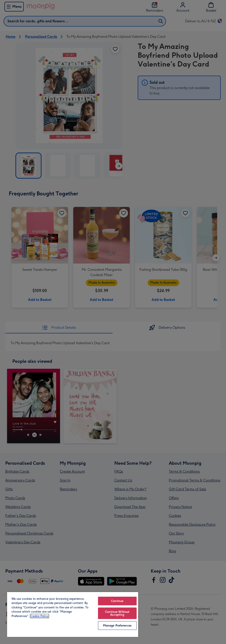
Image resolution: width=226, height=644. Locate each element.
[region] (73, 614)
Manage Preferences (117, 626)
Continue (117, 601)
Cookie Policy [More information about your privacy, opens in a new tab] (40, 616)
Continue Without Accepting (117, 613)
